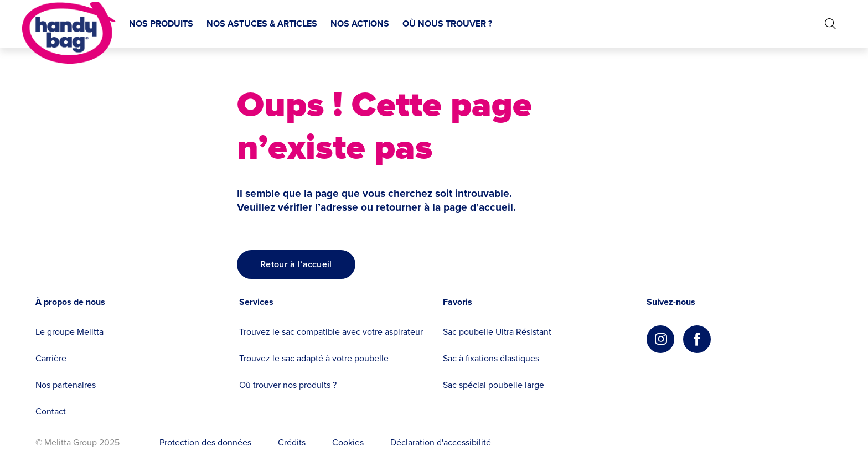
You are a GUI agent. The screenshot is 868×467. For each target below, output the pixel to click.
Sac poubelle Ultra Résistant (497, 332)
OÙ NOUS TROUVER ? (447, 24)
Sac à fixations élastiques (491, 359)
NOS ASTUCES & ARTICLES (262, 24)
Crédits (292, 443)
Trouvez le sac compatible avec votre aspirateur (331, 332)
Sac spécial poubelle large (494, 385)
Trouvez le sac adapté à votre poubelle (314, 359)
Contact (51, 412)
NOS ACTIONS (360, 24)
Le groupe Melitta (69, 332)
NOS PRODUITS (161, 24)
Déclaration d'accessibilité (441, 443)
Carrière (51, 359)
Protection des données (205, 443)
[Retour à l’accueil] (296, 264)
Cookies (348, 443)
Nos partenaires (66, 385)
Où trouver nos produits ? (288, 385)
